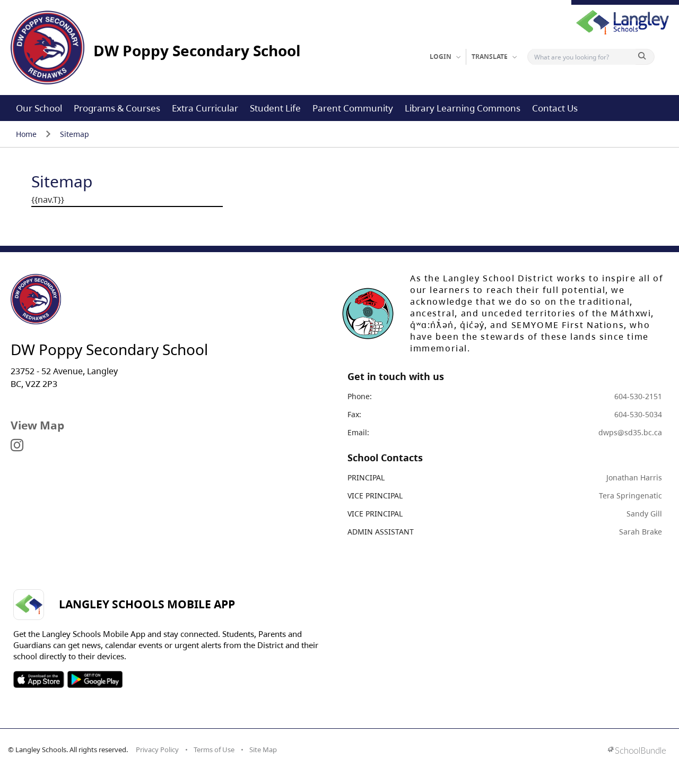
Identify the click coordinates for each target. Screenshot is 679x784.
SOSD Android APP (95, 679)
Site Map (263, 749)
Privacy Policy (157, 749)
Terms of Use (214, 749)
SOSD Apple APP (39, 679)
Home (26, 134)
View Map (37, 425)
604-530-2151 (638, 396)
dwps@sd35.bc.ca (630, 432)
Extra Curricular (205, 108)
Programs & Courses (117, 108)
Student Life (275, 108)
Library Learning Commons (463, 108)
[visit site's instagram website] (17, 446)
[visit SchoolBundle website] (637, 751)
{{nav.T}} (48, 200)
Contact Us (555, 108)
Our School (39, 108)
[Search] (584, 57)
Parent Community (353, 108)
